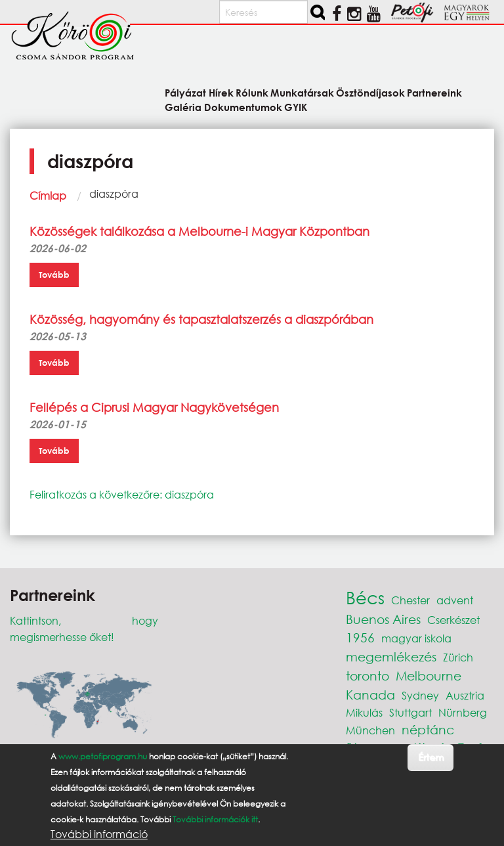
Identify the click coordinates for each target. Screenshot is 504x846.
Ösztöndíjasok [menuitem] (370, 92)
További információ (99, 834)
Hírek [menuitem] (221, 92)
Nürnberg (463, 712)
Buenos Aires (383, 619)
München (370, 730)
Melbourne (429, 676)
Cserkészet (453, 620)
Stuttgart (410, 712)
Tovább (54, 275)
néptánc (428, 729)
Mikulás (364, 712)
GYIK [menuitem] (296, 107)
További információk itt (215, 819)
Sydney (420, 695)
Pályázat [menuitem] (185, 92)
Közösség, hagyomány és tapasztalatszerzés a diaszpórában (201, 319)
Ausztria (465, 695)
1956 (360, 637)
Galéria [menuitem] (183, 107)
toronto (367, 676)
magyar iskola (416, 638)
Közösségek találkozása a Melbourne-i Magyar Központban (199, 231)
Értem (431, 757)
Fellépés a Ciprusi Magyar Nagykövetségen (154, 407)
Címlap (48, 195)
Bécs (365, 597)
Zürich (458, 657)
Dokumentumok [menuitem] (243, 107)
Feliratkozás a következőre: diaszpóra (122, 494)
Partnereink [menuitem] (434, 92)
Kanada (370, 695)
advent (455, 600)
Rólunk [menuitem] (252, 92)
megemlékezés (391, 657)
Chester (410, 600)
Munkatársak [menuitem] (302, 92)
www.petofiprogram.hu (103, 756)
